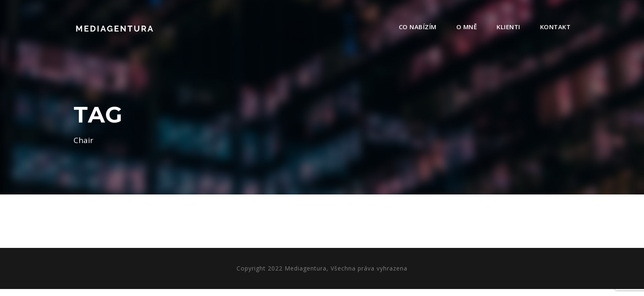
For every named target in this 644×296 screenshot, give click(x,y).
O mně (467, 27)
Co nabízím (418, 27)
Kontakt (555, 27)
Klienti (508, 27)
